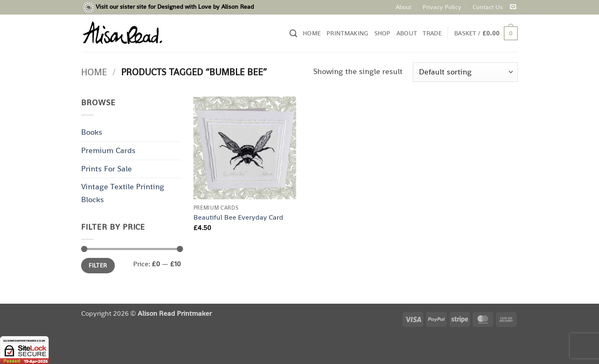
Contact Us (488, 7)
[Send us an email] (513, 7)
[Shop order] (465, 72)
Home (312, 33)
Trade (432, 33)
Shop (382, 33)
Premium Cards (108, 150)
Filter (98, 265)
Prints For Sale (106, 169)
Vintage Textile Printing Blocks (123, 193)
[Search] (293, 33)
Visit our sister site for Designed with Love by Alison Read (175, 6)
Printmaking (347, 33)
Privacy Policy (442, 7)
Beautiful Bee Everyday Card (238, 217)
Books (92, 132)
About (403, 7)
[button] (486, 33)
